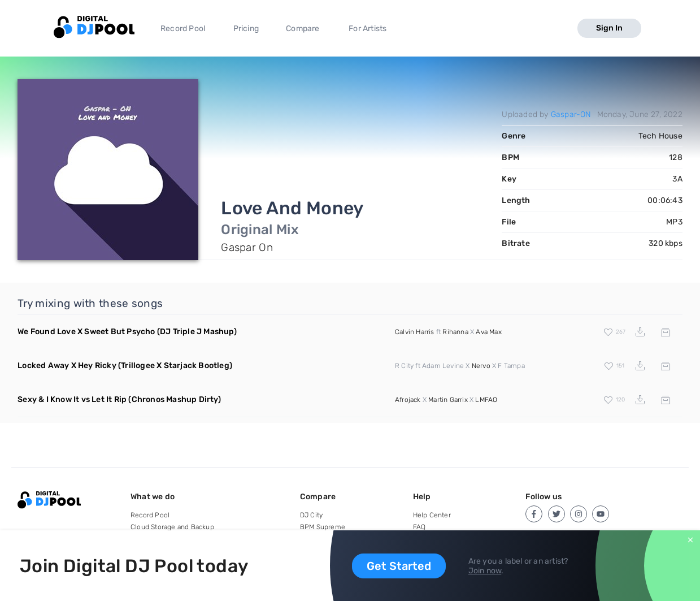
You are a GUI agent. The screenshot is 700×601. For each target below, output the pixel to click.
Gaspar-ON (571, 114)
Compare (303, 29)
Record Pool (183, 29)
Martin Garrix (448, 400)
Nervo (481, 366)
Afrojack (408, 400)
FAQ (419, 527)
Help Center (432, 515)
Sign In (609, 28)
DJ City (311, 515)
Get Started (399, 566)
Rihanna (455, 332)
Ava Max (488, 332)
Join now (485, 571)
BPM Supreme (323, 527)
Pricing (246, 29)
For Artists (368, 29)
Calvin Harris (415, 332)
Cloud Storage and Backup (172, 527)
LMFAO (486, 400)
